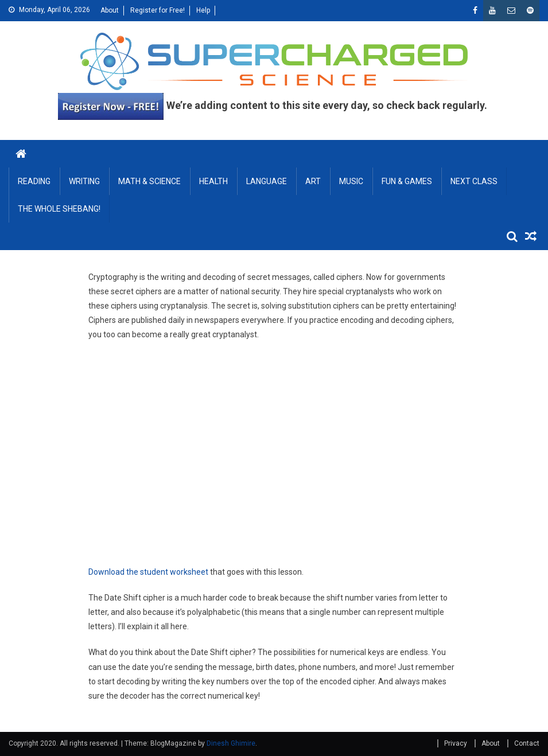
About (110, 10)
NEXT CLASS (474, 181)
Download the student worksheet (148, 572)
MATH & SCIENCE (149, 181)
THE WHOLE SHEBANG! (59, 209)
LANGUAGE (267, 181)
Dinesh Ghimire (231, 743)
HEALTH (213, 181)
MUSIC (351, 181)
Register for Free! (158, 10)
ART (313, 181)
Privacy (456, 743)
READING (34, 181)
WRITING (84, 181)
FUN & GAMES (407, 181)
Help (203, 10)
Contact (527, 743)
